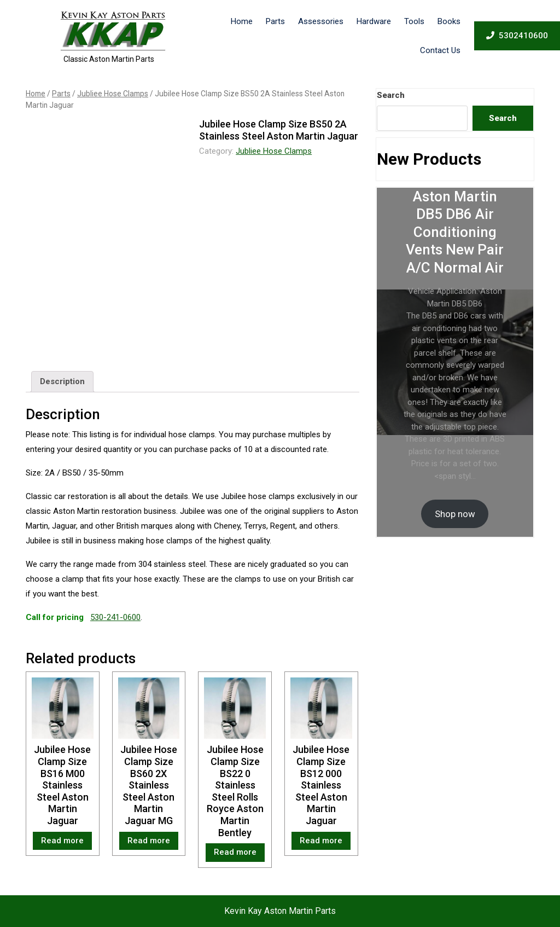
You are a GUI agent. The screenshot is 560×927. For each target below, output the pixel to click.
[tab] (62, 382)
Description (62, 381)
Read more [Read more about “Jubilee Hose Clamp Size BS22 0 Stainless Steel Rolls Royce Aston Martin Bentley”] (235, 852)
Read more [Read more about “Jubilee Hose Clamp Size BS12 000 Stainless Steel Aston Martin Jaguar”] (321, 841)
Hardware (374, 21)
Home (242, 21)
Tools (414, 21)
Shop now (455, 514)
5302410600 (517, 35)
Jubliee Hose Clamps (113, 94)
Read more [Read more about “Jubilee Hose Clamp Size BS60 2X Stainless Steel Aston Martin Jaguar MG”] (149, 841)
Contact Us (440, 50)
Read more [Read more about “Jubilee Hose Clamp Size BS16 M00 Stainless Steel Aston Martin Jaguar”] (62, 841)
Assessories (321, 21)
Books (449, 21)
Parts (275, 21)
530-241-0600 (115, 617)
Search (391, 95)
